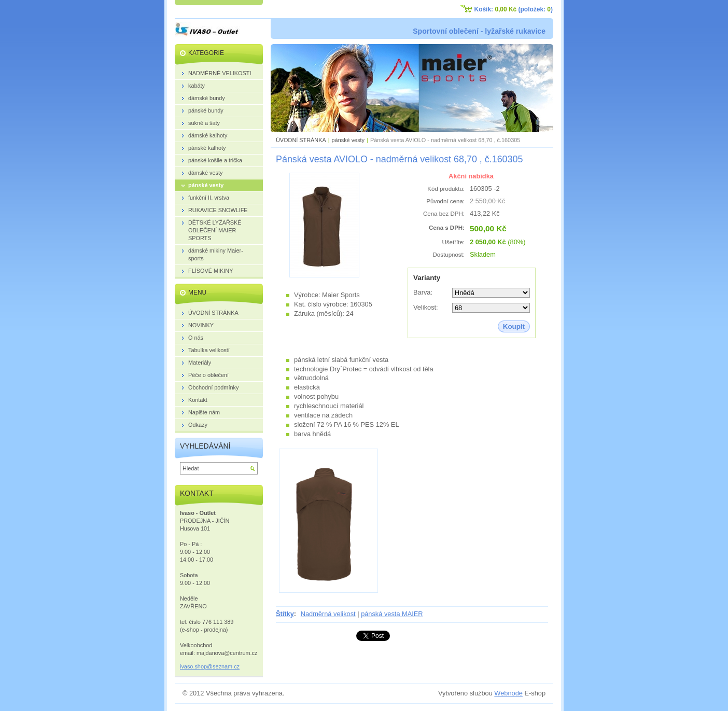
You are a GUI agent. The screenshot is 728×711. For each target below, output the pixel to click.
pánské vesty (348, 140)
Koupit (514, 326)
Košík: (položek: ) (514, 9)
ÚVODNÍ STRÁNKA (301, 140)
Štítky (285, 614)
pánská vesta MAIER (392, 614)
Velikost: (426, 307)
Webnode (508, 693)
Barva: (423, 292)
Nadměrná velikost (328, 614)
